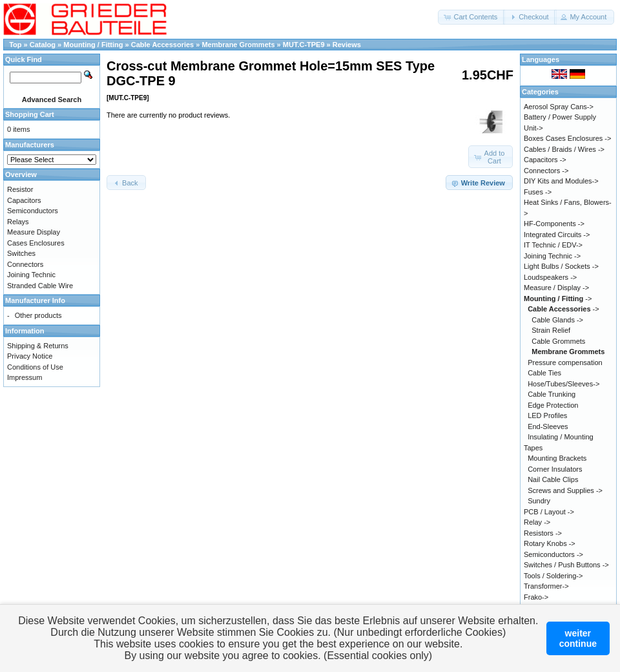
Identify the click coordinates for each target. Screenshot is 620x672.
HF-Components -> (554, 224)
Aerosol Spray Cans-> (559, 107)
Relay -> (537, 522)
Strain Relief (551, 330)
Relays (18, 222)
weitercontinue (578, 638)
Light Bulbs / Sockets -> (561, 266)
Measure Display (34, 232)
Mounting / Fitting (94, 45)
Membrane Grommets (238, 45)
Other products (38, 315)
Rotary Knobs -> (550, 543)
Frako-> (536, 597)
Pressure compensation (565, 362)
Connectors (25, 264)
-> (558, 299)
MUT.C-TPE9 (304, 45)
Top (15, 45)
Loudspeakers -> (550, 277)
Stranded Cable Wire (40, 286)
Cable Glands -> (557, 320)
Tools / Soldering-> (553, 576)
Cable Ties (544, 373)
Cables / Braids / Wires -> (564, 149)
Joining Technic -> (552, 256)
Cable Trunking (552, 394)
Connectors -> (546, 171)
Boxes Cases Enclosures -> (567, 138)
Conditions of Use (35, 367)
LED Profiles (547, 415)
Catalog (43, 45)
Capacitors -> (545, 160)
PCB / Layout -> (549, 512)
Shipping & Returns (38, 346)
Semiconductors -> (553, 554)
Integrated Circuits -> (557, 235)
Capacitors (24, 200)
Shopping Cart (30, 114)
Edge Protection (553, 405)
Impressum (25, 377)
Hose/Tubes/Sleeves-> (563, 384)
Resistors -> (543, 533)
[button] (471, 17)
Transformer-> (546, 586)
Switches (21, 253)
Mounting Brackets (557, 458)
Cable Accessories (163, 45)
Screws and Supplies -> (565, 490)
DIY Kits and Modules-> (561, 181)
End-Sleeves (548, 426)
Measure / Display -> (556, 288)
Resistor (20, 189)
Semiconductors (33, 211)
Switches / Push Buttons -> (566, 565)
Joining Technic (31, 275)
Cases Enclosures (36, 243)
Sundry (539, 501)
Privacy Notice (30, 356)
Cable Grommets (558, 341)
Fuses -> (538, 192)
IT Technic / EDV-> (553, 245)
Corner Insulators (555, 469)
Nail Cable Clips (553, 479)
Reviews (347, 45)
